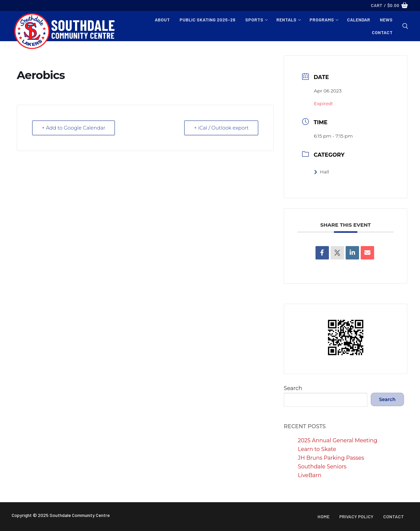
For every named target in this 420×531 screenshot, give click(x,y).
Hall (321, 172)
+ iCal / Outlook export (221, 128)
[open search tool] (405, 26)
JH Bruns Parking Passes (331, 458)
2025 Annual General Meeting (337, 440)
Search (293, 388)
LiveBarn (309, 475)
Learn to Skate (317, 449)
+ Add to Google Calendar (74, 128)
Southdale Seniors (322, 467)
